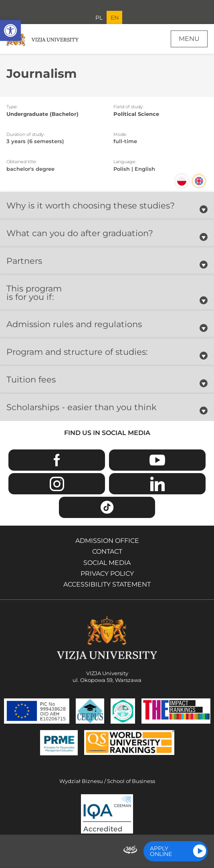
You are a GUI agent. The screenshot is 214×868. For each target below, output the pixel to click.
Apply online (161, 851)
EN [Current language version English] (115, 18)
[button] (10, 30)
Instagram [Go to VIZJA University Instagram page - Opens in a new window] (57, 484)
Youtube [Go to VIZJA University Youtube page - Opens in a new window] (157, 460)
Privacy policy (107, 574)
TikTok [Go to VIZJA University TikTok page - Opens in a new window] (107, 507)
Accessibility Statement (107, 584)
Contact (107, 551)
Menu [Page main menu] (189, 39)
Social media (107, 563)
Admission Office (107, 541)
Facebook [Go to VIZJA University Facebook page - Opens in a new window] (57, 460)
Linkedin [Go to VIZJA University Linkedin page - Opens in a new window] (157, 484)
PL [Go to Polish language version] (99, 18)
